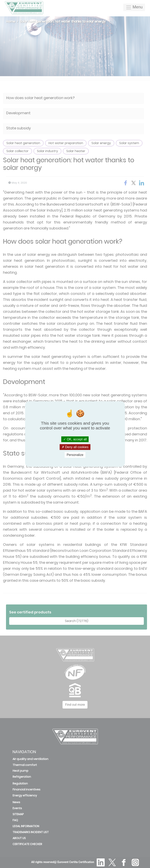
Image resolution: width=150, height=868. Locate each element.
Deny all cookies (75, 447)
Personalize (75, 455)
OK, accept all (75, 439)
